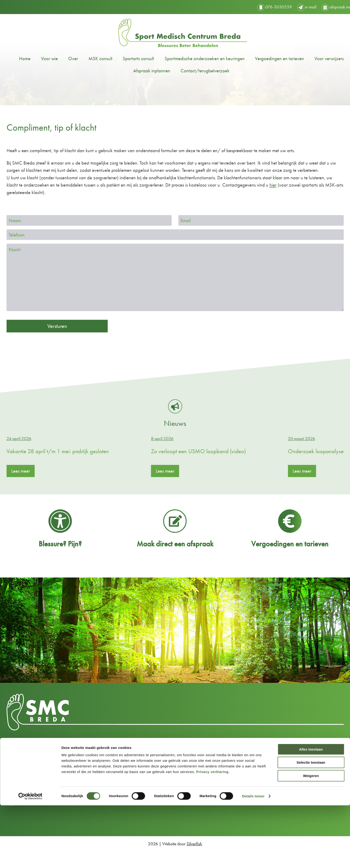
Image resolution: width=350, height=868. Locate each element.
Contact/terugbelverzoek (197, 71)
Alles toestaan (311, 812)
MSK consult (93, 58)
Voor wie (42, 58)
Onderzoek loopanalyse (316, 451)
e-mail (292, 7)
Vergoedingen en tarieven (272, 58)
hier (273, 185)
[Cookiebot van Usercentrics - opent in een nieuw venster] (30, 859)
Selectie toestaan (311, 825)
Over (66, 58)
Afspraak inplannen (144, 71)
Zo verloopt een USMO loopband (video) (198, 451)
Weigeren (311, 838)
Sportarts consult (131, 58)
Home (17, 58)
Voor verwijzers (322, 58)
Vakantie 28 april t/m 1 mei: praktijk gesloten (58, 451)
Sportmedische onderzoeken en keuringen (197, 58)
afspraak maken (325, 7)
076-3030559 (260, 7)
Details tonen (253, 859)
